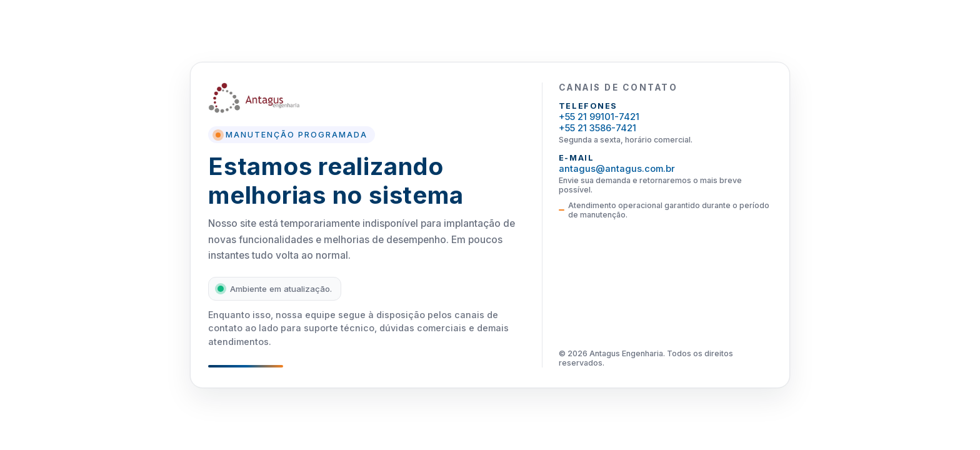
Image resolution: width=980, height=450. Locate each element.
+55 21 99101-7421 (599, 117)
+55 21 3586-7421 (597, 128)
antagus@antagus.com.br (617, 169)
